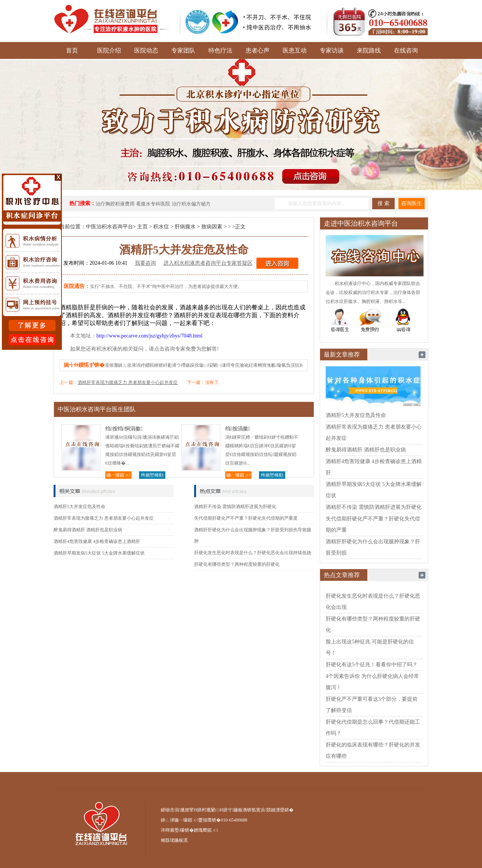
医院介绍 (109, 50)
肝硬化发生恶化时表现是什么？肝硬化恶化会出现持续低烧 (253, 553)
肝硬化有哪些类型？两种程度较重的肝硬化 (237, 564)
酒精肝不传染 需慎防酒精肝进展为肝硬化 (235, 507)
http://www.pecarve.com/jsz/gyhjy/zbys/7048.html (149, 336)
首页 (72, 50)
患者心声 (257, 50)
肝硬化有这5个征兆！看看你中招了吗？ (372, 665)
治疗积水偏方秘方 (191, 204)
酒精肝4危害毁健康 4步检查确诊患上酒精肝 (97, 541)
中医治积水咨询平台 (109, 227)
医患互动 (295, 50)
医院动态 (146, 50)
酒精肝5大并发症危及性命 (79, 507)
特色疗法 (220, 50)
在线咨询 (406, 50)
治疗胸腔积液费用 (115, 204)
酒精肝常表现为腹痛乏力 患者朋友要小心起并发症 (128, 382)
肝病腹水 (185, 227)
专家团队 (183, 50)
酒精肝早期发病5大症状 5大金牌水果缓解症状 (99, 553)
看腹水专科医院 (153, 204)
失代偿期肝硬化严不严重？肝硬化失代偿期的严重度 (246, 518)
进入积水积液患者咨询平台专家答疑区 (208, 263)
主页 (142, 227)
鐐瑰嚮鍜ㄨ (206, 830)
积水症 (161, 227)
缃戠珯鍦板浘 (174, 840)
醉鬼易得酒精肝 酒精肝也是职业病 (88, 530)
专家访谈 (332, 50)
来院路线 (369, 50)
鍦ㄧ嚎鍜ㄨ (118, 475)
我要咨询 (145, 263)
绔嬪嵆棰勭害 (152, 476)
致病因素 (212, 227)
